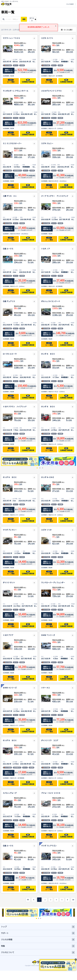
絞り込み (32, 19)
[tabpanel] (20, 461)
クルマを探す (70, 4)
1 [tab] (37, 467)
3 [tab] (42, 467)
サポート (5, 933)
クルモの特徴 (7, 940)
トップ (4, 927)
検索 (24, 19)
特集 (3, 946)
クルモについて (8, 952)
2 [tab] (39, 467)
